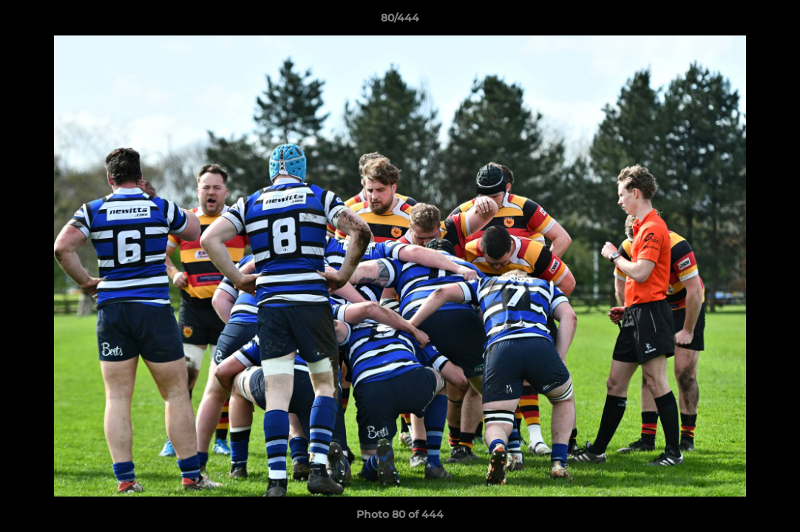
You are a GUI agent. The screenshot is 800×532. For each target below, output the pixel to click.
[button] (773, 21)
